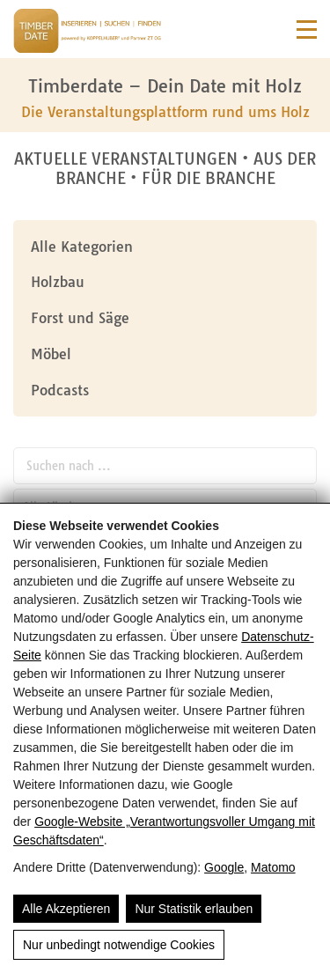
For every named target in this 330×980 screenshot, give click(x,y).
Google (224, 867)
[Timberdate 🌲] (87, 33)
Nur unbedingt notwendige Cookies (119, 945)
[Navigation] (307, 29)
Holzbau (58, 282)
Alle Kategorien (82, 247)
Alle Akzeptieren (66, 909)
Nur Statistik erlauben (194, 909)
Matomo (273, 867)
